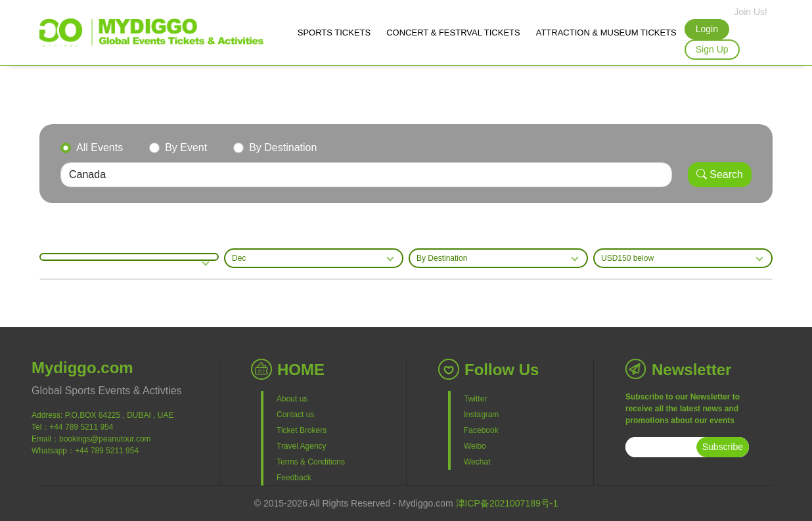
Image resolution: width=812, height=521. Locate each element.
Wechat (477, 462)
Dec (239, 258)
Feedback (294, 478)
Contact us (295, 415)
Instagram (481, 415)
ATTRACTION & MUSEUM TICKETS (606, 33)
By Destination (283, 147)
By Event (186, 147)
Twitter (475, 399)
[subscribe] (661, 447)
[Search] (366, 175)
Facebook (481, 430)
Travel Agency (302, 446)
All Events (100, 147)
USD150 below (627, 258)
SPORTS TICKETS (334, 33)
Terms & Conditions (311, 462)
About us (292, 399)
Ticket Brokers (302, 430)
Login (707, 29)
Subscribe (723, 447)
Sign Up (712, 49)
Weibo (475, 446)
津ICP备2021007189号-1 (507, 503)
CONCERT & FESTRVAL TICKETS (453, 33)
